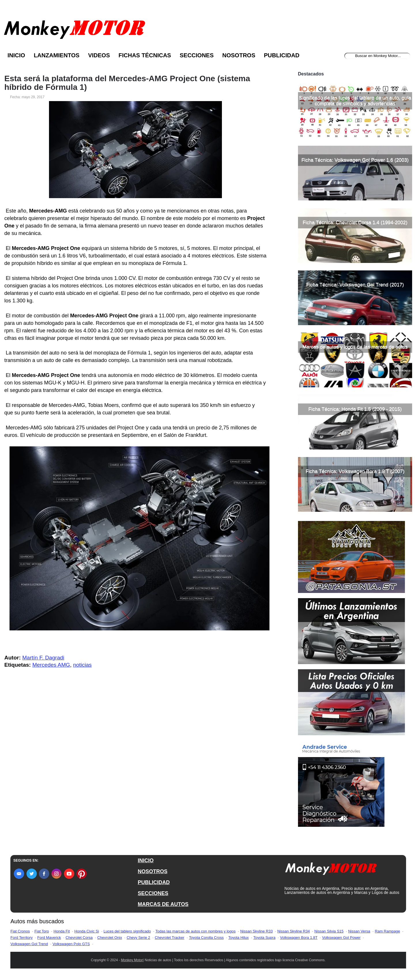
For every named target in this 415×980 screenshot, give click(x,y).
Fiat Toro (41, 931)
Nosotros (239, 55)
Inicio (16, 55)
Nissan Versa (359, 931)
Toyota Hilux (238, 938)
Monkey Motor (132, 960)
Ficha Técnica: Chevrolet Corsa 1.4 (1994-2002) (355, 222)
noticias (82, 665)
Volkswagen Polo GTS (71, 944)
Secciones (197, 55)
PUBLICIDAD (154, 882)
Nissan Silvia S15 (329, 931)
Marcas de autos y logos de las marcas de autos (355, 347)
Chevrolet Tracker (170, 938)
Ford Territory (21, 938)
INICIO (146, 860)
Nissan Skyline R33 (256, 931)
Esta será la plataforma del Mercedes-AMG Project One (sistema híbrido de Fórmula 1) (127, 83)
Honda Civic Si (87, 931)
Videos (99, 55)
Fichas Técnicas (145, 55)
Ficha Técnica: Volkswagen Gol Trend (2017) (355, 285)
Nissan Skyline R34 (294, 931)
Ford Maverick (49, 938)
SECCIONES (153, 893)
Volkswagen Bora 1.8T (299, 938)
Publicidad (282, 55)
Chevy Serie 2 (138, 938)
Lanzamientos (57, 55)
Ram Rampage (387, 931)
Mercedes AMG (51, 665)
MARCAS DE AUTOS (163, 904)
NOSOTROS (153, 871)
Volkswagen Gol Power (341, 938)
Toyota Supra (264, 938)
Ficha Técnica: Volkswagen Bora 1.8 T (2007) (355, 471)
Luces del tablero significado (127, 931)
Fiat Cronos (20, 931)
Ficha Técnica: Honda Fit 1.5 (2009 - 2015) (355, 409)
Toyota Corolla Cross (206, 938)
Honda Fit (62, 931)
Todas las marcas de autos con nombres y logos (195, 931)
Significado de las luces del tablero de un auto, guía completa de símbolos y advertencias (355, 101)
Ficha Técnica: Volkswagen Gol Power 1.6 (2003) (355, 160)
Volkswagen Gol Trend (29, 944)
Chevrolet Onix (110, 938)
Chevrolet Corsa (79, 938)
